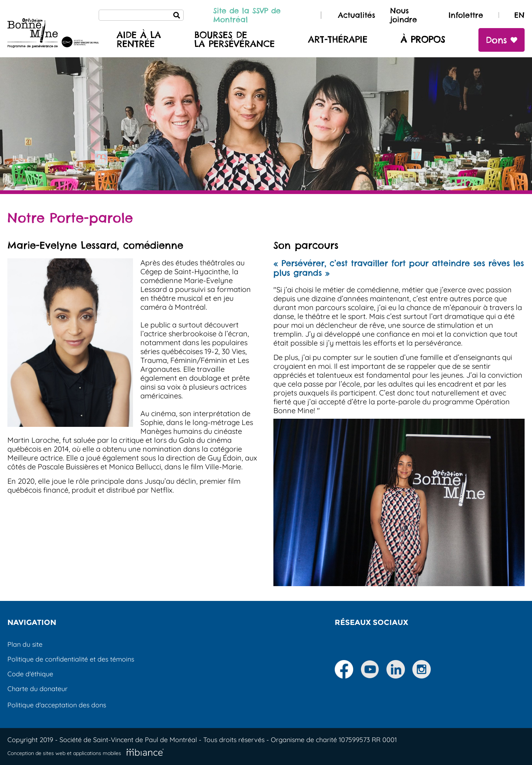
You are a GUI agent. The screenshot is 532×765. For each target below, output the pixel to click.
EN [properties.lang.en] (519, 15)
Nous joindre (404, 15)
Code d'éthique (30, 674)
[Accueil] (53, 34)
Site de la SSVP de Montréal (247, 15)
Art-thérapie (338, 40)
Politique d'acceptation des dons (57, 705)
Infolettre (466, 15)
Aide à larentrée (139, 40)
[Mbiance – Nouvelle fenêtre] (145, 752)
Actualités (357, 15)
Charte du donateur (37, 689)
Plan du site (25, 644)
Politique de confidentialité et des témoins (71, 659)
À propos (423, 40)
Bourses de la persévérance (235, 40)
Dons (502, 40)
